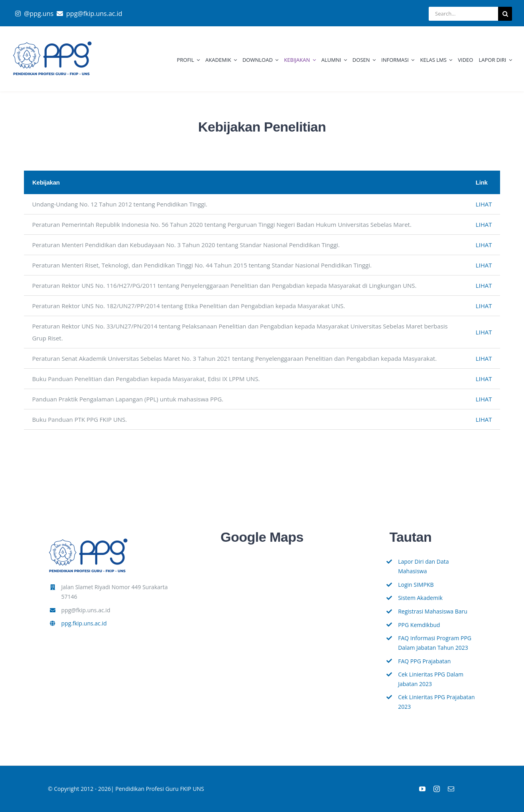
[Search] (505, 14)
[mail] (451, 789)
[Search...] (463, 14)
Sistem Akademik (420, 598)
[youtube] (422, 789)
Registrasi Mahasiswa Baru (433, 611)
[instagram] (437, 789)
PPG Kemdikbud (419, 625)
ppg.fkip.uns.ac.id (84, 623)
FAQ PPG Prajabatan (424, 661)
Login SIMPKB (416, 585)
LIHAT (484, 204)
